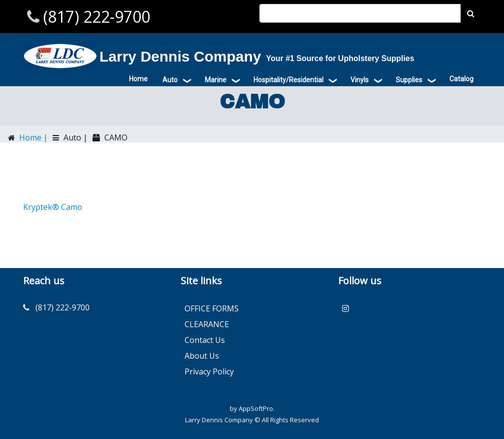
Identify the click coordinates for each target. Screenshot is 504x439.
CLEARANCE (207, 324)
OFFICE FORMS (212, 308)
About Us (202, 356)
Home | (32, 137)
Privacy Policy (209, 371)
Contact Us (205, 340)
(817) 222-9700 (95, 17)
